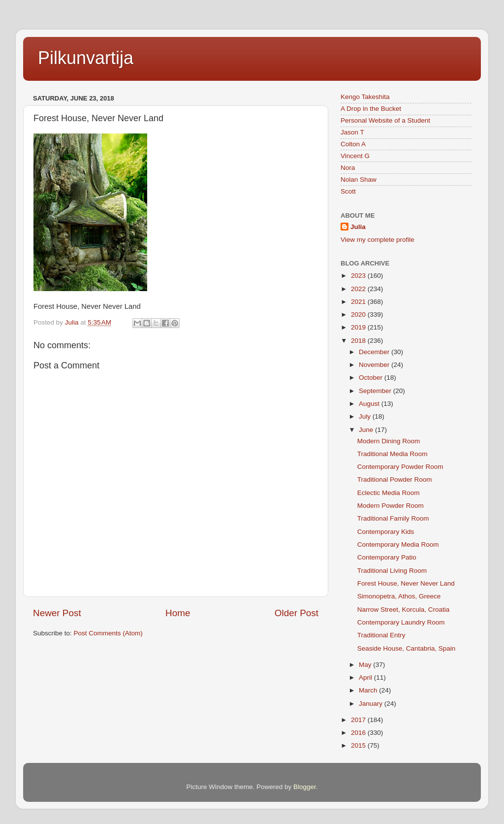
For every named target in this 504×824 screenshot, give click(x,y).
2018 (359, 341)
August (370, 404)
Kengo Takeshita (365, 97)
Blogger (305, 787)
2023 (359, 276)
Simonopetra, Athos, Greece (399, 596)
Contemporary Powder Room (400, 467)
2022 (359, 289)
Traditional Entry (381, 635)
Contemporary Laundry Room (401, 622)
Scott (348, 191)
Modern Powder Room (391, 506)
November (375, 365)
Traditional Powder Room (395, 479)
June (367, 430)
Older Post (297, 613)
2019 (359, 327)
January (372, 704)
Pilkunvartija (86, 58)
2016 (359, 733)
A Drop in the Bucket (371, 109)
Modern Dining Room (389, 441)
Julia (358, 227)
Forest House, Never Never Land (406, 583)
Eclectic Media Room (389, 493)
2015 (359, 745)
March (369, 690)
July (366, 416)
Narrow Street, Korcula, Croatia (404, 610)
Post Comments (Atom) (108, 633)
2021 (359, 302)
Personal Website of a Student (385, 120)
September (376, 391)
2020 (359, 314)
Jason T (352, 132)
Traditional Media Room (393, 454)
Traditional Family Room (393, 518)
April (366, 677)
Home (178, 613)
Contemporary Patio (387, 557)
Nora (348, 168)
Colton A (353, 144)
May (366, 665)
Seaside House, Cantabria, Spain (407, 648)
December (375, 352)
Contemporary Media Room (398, 544)
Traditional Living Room (392, 571)
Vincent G (355, 156)
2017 (359, 720)
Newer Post (57, 613)
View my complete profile (378, 240)
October (372, 378)
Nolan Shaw (359, 180)
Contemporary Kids (386, 532)
